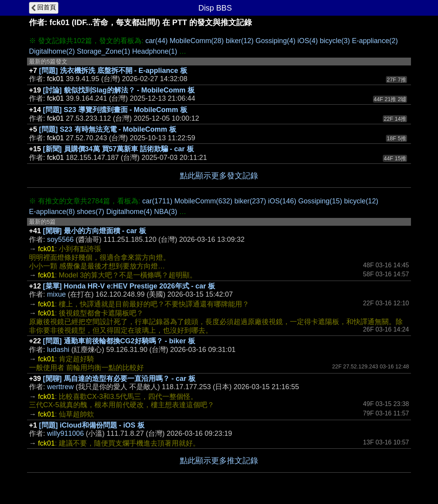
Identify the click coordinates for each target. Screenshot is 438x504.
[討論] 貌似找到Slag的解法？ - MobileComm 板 (119, 90)
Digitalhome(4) (129, 212)
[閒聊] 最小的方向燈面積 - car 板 (95, 231)
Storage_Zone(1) (103, 51)
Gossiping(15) (320, 201)
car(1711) (157, 201)
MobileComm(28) (197, 41)
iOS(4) (308, 41)
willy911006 (65, 433)
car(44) (157, 41)
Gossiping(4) (275, 41)
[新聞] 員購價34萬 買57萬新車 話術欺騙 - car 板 (119, 149)
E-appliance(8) (52, 212)
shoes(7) (90, 212)
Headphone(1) (155, 51)
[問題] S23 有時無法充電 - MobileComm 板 (108, 129)
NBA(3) (166, 212)
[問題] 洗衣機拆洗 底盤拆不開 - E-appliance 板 (113, 71)
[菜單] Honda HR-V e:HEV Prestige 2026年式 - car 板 (129, 286)
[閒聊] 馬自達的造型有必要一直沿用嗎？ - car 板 (119, 379)
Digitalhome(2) (52, 51)
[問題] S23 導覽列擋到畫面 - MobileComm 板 (115, 110)
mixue (56, 294)
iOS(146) (282, 201)
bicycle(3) (335, 41)
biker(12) (240, 41)
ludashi (58, 350)
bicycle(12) (361, 201)
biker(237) (250, 201)
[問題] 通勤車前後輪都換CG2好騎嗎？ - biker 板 (119, 341)
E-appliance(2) (375, 41)
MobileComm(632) (203, 201)
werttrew (60, 387)
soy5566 (60, 239)
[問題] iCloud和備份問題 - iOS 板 (92, 425)
